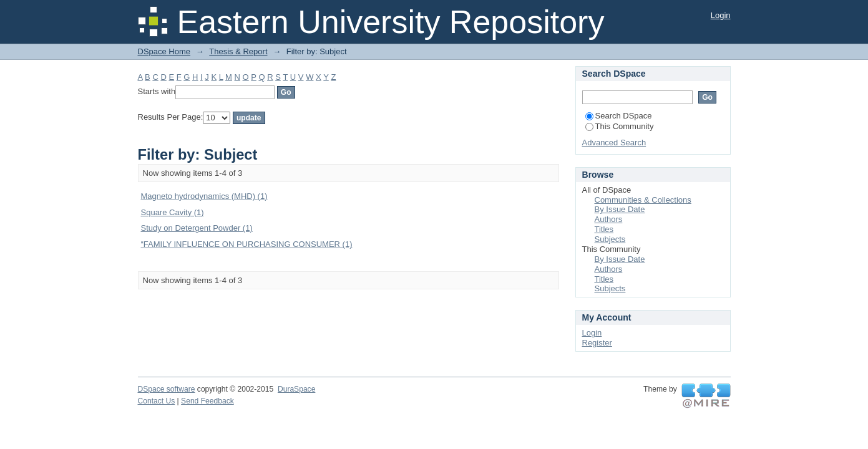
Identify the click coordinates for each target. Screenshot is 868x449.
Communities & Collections (643, 200)
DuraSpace (296, 389)
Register (597, 343)
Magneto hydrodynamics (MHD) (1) (204, 196)
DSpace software (167, 389)
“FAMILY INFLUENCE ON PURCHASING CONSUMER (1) (247, 244)
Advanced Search (614, 142)
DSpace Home (164, 51)
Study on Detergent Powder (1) (197, 228)
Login (721, 15)
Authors (609, 219)
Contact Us (157, 401)
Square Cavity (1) (173, 212)
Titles (604, 229)
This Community (620, 126)
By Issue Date (620, 209)
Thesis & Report (238, 51)
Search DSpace (619, 116)
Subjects (610, 239)
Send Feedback (207, 401)
